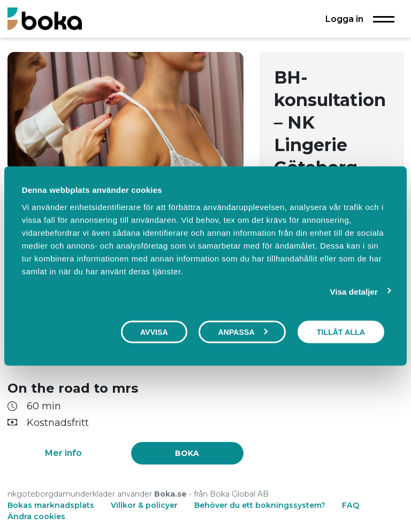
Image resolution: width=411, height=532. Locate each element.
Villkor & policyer (144, 505)
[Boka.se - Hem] (45, 18)
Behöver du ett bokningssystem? (260, 505)
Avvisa (154, 332)
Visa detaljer (354, 292)
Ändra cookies (36, 516)
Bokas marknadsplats (51, 505)
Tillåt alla (341, 332)
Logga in (344, 19)
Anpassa (242, 332)
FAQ (351, 505)
